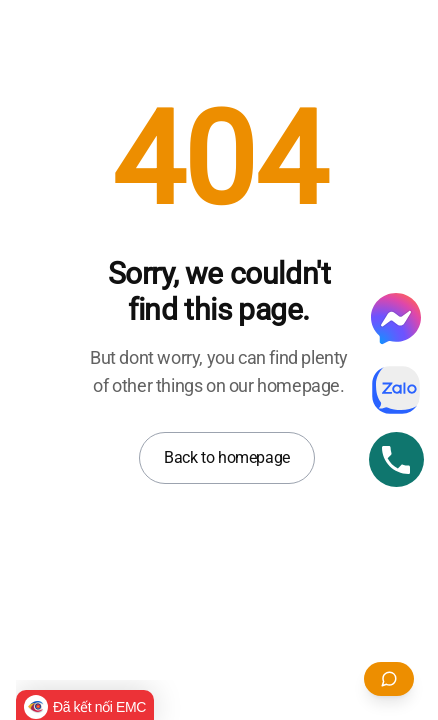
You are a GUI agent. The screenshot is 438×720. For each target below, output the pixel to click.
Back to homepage (227, 457)
